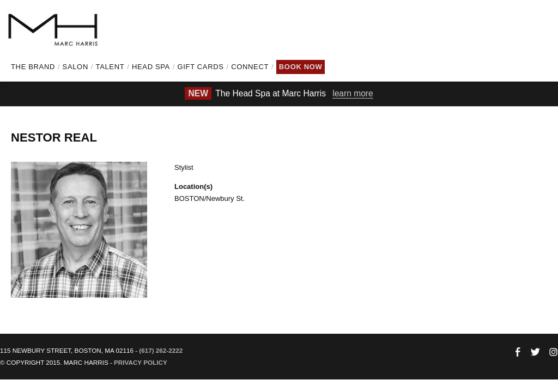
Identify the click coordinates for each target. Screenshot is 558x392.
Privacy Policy (141, 362)
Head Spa (151, 67)
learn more (353, 93)
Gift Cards (201, 67)
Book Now (301, 67)
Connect (250, 67)
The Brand (33, 67)
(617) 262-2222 (161, 350)
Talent (110, 67)
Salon (75, 67)
